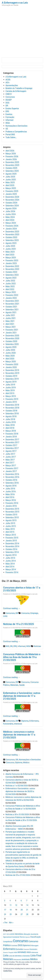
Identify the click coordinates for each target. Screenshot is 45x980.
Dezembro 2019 (12, 370)
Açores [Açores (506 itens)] (28, 937)
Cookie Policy (8, 971)
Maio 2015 (10, 529)
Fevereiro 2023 (12, 260)
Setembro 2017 (12, 448)
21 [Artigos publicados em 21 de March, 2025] (27, 910)
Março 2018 (11, 431)
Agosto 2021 (11, 312)
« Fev (5, 923)
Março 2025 (11, 188)
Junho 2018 (11, 422)
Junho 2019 (11, 388)
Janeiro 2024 (11, 229)
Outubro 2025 (11, 168)
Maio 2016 (10, 494)
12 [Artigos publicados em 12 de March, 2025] (16, 905)
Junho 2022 (11, 284)
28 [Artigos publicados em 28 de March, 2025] (27, 914)
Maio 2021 (10, 321)
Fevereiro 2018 (12, 434)
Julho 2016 (10, 489)
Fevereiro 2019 (12, 399)
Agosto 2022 (11, 278)
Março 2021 (11, 327)
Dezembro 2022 (12, 266)
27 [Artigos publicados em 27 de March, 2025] (22, 914)
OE (7, 129)
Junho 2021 (11, 318)
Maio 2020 (10, 356)
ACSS (8, 80)
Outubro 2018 (11, 411)
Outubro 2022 (11, 272)
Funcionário (8, 724)
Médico (26, 762)
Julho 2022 (10, 281)
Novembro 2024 (12, 200)
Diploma (25, 721)
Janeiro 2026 (11, 159)
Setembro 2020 (12, 344)
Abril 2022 (10, 289)
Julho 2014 (10, 558)
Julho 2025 (10, 177)
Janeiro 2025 (11, 194)
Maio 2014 (10, 564)
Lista (5, 616)
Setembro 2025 (12, 171)
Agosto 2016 (11, 486)
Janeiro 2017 (11, 471)
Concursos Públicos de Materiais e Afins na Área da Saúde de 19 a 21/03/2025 (22, 657)
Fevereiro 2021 (12, 330)
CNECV (9, 94)
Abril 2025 (10, 185)
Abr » (11, 923)
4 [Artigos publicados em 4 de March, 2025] (10, 901)
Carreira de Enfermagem (16, 91)
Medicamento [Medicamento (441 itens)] (17, 959)
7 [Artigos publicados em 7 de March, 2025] (27, 901)
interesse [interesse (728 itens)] (35, 952)
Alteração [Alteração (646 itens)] (27, 934)
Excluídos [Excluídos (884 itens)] (19, 949)
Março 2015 (11, 535)
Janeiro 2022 (11, 298)
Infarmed (9, 120)
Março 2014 (11, 569)
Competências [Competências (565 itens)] (8, 942)
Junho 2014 (11, 561)
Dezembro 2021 (12, 301)
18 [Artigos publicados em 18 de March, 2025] (11, 910)
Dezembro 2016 (12, 474)
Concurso (25, 613)
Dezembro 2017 (12, 440)
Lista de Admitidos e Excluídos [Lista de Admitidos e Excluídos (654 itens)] (19, 956)
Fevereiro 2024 (12, 226)
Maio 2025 (10, 182)
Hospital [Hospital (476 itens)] (11, 953)
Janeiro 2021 (11, 333)
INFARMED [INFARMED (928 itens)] (22, 952)
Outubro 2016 (11, 480)
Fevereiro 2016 (12, 503)
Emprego (34, 613)
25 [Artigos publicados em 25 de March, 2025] (11, 914)
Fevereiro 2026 (12, 156)
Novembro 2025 (12, 165)
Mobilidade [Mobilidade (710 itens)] (26, 959)
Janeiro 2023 (11, 263)
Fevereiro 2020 (12, 364)
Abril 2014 (10, 567)
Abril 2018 (10, 428)
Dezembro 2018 (12, 405)
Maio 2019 (10, 390)
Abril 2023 (10, 255)
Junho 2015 (11, 526)
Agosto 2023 (11, 243)
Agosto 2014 (11, 555)
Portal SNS (10, 134)
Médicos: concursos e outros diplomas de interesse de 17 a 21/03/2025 (19, 735)
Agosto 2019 (11, 382)
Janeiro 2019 (11, 402)
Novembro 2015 (12, 512)
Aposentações (12, 85)
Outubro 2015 (11, 515)
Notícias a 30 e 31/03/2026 (17, 814)
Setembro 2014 (12, 552)
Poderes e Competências (16, 132)
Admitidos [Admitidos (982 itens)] (19, 934)
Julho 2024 (10, 211)
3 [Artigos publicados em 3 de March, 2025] (5, 901)
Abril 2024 (10, 220)
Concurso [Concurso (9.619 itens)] (20, 941)
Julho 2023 (10, 246)
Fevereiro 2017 (12, 468)
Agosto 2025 (11, 174)
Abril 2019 (10, 393)
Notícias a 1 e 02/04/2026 (17, 786)
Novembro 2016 (12, 477)
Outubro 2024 (11, 203)
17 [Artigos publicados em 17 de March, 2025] (5, 910)
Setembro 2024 (12, 206)
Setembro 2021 (12, 310)
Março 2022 (11, 292)
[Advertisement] (22, 32)
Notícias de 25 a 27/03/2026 (18, 875)
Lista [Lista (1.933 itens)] (6, 956)
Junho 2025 (11, 180)
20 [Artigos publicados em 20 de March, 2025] (22, 910)
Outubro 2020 (11, 341)
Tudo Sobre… (11, 137)
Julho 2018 (10, 419)
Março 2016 (11, 500)
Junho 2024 (11, 214)
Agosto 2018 (11, 416)
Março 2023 (11, 258)
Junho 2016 (11, 492)
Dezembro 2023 (12, 232)
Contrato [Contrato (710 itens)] (14, 946)
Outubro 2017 (11, 445)
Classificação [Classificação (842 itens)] (35, 937)
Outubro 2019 (11, 376)
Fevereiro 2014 (12, 572)
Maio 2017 (10, 460)
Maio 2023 (10, 252)
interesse (18, 724)
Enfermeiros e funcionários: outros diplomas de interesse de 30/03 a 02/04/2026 (20, 791)
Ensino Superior (12, 108)
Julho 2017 (10, 454)
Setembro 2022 (12, 275)
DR (7, 106)
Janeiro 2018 (11, 437)
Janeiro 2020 (11, 367)
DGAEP (9, 100)
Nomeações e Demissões (16, 126)
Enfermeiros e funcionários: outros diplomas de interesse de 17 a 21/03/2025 (22, 696)
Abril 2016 (10, 497)
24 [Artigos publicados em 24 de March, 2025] (5, 914)
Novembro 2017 (12, 442)
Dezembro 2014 (12, 543)
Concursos (10, 97)
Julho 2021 (10, 315)
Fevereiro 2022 (12, 295)
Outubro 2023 (11, 237)
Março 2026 (11, 154)
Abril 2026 (10, 151)
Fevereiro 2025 (12, 191)
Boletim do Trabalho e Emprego (19, 88)
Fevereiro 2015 (12, 538)
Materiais (14, 685)
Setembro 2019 (12, 379)
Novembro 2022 (12, 269)
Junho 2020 (11, 353)
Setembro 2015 (12, 517)
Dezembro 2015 (12, 509)
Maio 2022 (10, 286)
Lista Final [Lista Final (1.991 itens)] (36, 956)
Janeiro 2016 (11, 506)
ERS (7, 111)
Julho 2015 (10, 523)
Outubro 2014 (11, 549)
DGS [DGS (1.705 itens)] (20, 945)
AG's (7, 82)
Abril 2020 (10, 359)
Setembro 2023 (12, 240)
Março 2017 (11, 466)
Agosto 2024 (11, 208)
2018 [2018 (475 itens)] (8, 934)
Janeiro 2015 (11, 541)
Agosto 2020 (11, 347)
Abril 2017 (10, 463)
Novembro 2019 (12, 373)
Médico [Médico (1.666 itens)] (34, 959)
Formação (10, 117)
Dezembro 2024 (12, 197)
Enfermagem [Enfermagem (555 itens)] (34, 946)
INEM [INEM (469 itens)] (16, 953)
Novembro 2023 (12, 234)
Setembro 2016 (12, 483)
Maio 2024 (10, 217)
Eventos (9, 114)
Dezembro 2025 (12, 162)
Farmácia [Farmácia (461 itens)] (26, 949)
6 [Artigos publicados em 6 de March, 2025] (21, 901)
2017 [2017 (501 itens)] (5, 934)
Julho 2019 (10, 385)
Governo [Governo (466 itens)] (6, 953)
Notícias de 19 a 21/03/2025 (18, 624)
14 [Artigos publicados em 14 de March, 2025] (27, 905)
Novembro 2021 (12, 304)
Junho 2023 (11, 249)
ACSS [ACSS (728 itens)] (12, 934)
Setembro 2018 (12, 414)
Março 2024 (11, 223)
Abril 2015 (10, 532)
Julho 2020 (10, 350)
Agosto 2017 (11, 451)
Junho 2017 (11, 457)
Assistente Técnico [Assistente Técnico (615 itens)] (19, 937)
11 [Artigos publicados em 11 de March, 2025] (11, 905)
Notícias (37, 646)
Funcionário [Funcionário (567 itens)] (33, 949)
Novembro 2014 (12, 546)
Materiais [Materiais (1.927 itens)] (8, 959)
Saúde (22, 685)
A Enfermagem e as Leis (15, 3)
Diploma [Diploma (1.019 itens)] (26, 945)
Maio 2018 (10, 425)
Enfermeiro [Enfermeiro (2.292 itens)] (9, 949)
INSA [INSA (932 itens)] (29, 952)
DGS (7, 103)
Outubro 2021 (11, 307)
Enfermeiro (34, 721)
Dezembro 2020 (12, 336)
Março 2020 (11, 362)
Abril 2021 (10, 324)
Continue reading (12, 608)
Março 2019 (11, 396)
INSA (8, 123)
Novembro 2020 (12, 338)
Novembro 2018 (12, 408)
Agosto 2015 (11, 520)
